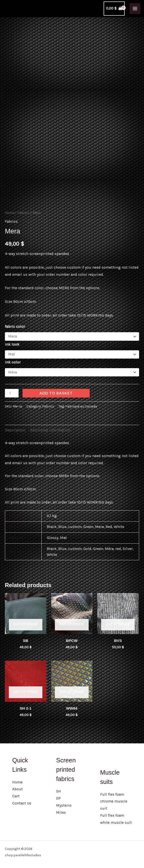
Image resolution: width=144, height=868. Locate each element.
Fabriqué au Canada (81, 404)
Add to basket (56, 391)
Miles (61, 810)
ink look (12, 342)
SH (59, 789)
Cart (16, 794)
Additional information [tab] (50, 428)
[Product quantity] (12, 391)
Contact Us (22, 801)
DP (58, 796)
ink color (13, 360)
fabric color (15, 324)
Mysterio (64, 803)
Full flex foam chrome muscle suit (114, 799)
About (18, 787)
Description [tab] (15, 428)
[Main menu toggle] (135, 9)
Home (10, 210)
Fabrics (24, 210)
